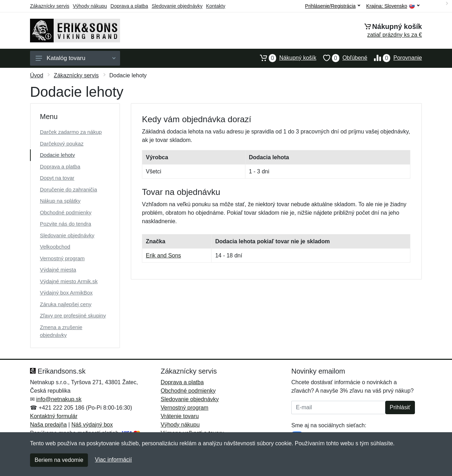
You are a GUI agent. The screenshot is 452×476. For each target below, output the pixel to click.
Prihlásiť (400, 407)
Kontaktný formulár (54, 416)
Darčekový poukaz (62, 144)
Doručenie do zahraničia (69, 189)
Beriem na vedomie (59, 460)
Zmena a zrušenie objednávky (61, 331)
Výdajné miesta (58, 270)
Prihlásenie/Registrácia (333, 6)
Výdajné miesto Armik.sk (69, 281)
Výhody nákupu (90, 6)
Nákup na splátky (60, 201)
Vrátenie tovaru (180, 416)
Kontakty (215, 6)
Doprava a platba (129, 6)
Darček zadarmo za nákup (71, 132)
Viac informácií (114, 460)
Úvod (37, 75)
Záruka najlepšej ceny (66, 304)
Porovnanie (395, 58)
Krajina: (393, 6)
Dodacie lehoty (57, 155)
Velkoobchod (55, 247)
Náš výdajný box (92, 425)
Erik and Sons (163, 255)
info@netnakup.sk (59, 399)
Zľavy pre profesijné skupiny (73, 316)
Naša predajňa (48, 425)
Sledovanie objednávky (177, 6)
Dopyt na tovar (57, 178)
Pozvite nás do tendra (66, 224)
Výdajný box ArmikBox (66, 293)
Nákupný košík (285, 58)
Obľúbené (342, 58)
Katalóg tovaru (76, 58)
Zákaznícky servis (50, 6)
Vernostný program (62, 258)
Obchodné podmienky (66, 212)
